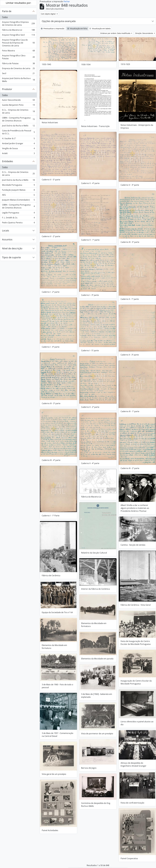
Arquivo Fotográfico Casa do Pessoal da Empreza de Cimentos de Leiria (18, 43)
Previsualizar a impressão (53, 29)
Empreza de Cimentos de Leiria (18, 69)
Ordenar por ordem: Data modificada (115, 33)
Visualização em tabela (100, 29)
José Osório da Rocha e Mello (18, 126)
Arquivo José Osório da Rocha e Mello (18, 80)
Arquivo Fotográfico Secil (18, 35)
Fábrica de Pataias (18, 64)
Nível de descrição (12, 248)
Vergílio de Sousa (18, 149)
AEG (18, 195)
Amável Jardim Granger (18, 144)
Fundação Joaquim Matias (18, 190)
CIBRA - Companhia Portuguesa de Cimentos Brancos (18, 119)
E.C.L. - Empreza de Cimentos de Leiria (18, 111)
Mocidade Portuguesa (18, 185)
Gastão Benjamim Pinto (18, 105)
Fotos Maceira (18, 51)
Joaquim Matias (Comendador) (18, 200)
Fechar (67, 1)
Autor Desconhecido (18, 101)
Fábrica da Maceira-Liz (18, 30)
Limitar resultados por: (18, 3)
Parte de (7, 11)
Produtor (7, 89)
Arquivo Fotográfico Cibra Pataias (18, 57)
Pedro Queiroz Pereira (18, 223)
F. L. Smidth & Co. (18, 218)
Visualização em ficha (77, 29)
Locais (6, 230)
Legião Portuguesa (18, 213)
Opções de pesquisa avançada (59, 21)
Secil (18, 74)
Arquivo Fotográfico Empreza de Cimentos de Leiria (18, 23)
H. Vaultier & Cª (18, 139)
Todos (5, 17)
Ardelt (18, 154)
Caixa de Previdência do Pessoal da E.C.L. (18, 132)
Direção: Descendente (144, 33)
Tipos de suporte (11, 257)
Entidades (8, 161)
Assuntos (7, 239)
